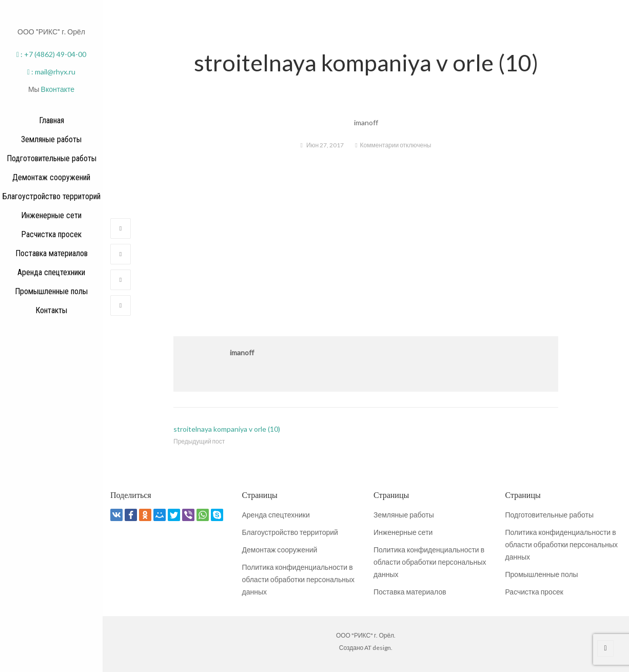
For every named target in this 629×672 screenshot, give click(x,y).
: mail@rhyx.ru (51, 72)
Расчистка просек (534, 592)
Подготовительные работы (549, 515)
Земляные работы (404, 515)
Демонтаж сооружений (280, 550)
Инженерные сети (403, 532)
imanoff (242, 352)
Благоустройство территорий (290, 532)
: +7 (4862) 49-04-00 (51, 54)
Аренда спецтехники (276, 515)
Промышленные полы (542, 574)
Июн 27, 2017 (325, 145)
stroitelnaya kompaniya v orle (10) (227, 429)
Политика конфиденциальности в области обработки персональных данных (298, 579)
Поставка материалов (410, 592)
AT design (378, 648)
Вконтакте (58, 89)
